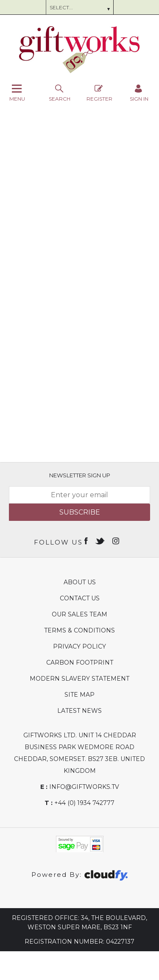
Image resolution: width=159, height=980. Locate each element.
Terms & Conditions (79, 630)
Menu (17, 93)
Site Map (79, 695)
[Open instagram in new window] (117, 540)
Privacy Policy (79, 646)
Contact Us (80, 598)
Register (99, 93)
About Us (80, 582)
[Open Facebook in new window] (87, 540)
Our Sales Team (79, 614)
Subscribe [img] (80, 512)
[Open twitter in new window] (101, 540)
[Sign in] (139, 93)
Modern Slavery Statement (79, 679)
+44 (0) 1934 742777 (79, 803)
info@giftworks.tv (80, 787)
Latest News (79, 711)
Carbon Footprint (80, 662)
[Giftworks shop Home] (80, 71)
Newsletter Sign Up (80, 475)
